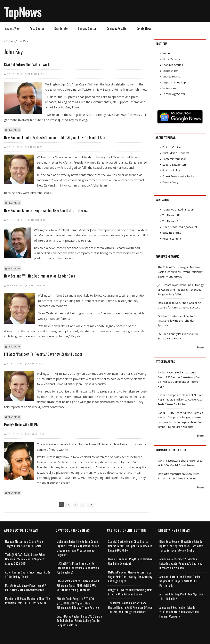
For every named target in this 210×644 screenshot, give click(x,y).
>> (90, 504)
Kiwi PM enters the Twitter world (27, 65)
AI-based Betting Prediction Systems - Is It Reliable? (181, 596)
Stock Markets (171, 59)
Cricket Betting (171, 76)
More (200, 347)
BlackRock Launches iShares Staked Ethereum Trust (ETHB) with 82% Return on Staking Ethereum (78, 585)
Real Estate (61, 28)
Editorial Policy (171, 170)
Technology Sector (174, 94)
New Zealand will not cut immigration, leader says (39, 276)
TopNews (23, 12)
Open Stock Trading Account (180, 227)
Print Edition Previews (176, 153)
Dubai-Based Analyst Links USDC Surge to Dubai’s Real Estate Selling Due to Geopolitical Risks (79, 621)
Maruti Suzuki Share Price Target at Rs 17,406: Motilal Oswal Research (26, 588)
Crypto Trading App (174, 82)
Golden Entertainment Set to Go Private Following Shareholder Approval (177, 321)
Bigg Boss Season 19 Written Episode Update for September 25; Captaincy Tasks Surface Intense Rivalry (181, 546)
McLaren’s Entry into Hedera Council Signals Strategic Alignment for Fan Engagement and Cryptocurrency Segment (78, 548)
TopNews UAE (171, 215)
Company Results (116, 28)
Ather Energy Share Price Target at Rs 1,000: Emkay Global (28, 574)
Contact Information (175, 159)
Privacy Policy (170, 182)
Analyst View (12, 28)
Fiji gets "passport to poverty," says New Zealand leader (43, 354)
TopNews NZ (170, 221)
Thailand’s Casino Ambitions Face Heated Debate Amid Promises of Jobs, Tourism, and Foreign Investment (131, 607)
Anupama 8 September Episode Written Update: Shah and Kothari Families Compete (179, 612)
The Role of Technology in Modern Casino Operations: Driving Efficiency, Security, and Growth (180, 272)
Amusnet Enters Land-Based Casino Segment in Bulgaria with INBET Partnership (180, 581)
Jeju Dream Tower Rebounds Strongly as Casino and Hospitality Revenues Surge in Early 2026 (181, 290)
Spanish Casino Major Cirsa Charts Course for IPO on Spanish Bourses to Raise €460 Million (130, 546)
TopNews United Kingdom (178, 209)
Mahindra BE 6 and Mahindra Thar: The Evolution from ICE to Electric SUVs (27, 601)
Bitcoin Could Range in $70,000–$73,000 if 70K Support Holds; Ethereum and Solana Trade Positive (78, 603)
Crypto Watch (171, 71)
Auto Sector (37, 28)
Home (8, 41)
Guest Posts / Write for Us (179, 176)
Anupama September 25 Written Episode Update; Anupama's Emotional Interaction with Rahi (181, 563)
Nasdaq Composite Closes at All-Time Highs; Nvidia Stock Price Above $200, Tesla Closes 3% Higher (180, 400)
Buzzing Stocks (172, 233)
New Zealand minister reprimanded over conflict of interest (46, 210)
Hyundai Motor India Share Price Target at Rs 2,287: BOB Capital (24, 544)
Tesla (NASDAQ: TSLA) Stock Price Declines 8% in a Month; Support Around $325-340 (25, 559)
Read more (14, 130)
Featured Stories (173, 65)
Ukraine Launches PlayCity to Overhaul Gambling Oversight (131, 561)
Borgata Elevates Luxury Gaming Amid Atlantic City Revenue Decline (130, 592)
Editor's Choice (172, 147)
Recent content (172, 239)
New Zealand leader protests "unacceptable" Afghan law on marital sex (54, 138)
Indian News (170, 88)
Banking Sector (87, 28)
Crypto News (144, 28)
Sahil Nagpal (15, 285)
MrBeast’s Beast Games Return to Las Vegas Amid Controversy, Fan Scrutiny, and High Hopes (130, 577)
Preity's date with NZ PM (21, 425)
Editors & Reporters (175, 165)
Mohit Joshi (15, 74)
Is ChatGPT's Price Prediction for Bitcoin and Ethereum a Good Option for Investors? (78, 568)
